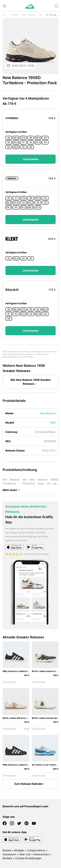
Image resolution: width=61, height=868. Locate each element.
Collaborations (36, 850)
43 (45, 142)
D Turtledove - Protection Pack (52, 15)
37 (16, 198)
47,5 (38, 207)
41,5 (16, 203)
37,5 (23, 138)
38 (31, 138)
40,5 (16, 142)
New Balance (30, 15)
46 (31, 147)
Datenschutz (41, 854)
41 (23, 142)
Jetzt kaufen (31, 159)
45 (23, 147)
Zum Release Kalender (31, 784)
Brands (7, 850)
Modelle (19, 850)
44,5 (16, 147)
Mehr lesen (12, 490)
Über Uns (25, 854)
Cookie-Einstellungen (28, 858)
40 (9, 142)
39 (45, 138)
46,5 (31, 207)
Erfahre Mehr (28, 357)
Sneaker (16, 15)
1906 (42, 15)
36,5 (16, 138)
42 (31, 142)
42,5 (38, 142)
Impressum (9, 854)
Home (6, 15)
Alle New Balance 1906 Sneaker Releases (31, 382)
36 (9, 138)
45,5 (23, 207)
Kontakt (7, 858)
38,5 (38, 138)
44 (9, 147)
